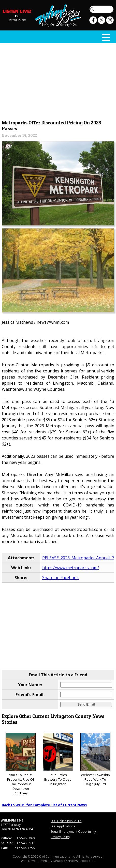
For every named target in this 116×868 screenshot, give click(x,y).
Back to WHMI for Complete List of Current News (44, 805)
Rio (17, 16)
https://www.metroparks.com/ (71, 568)
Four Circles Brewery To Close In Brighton (58, 760)
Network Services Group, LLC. (74, 861)
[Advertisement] (58, 80)
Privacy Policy (60, 837)
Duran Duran (17, 20)
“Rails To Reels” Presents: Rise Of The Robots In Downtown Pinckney (21, 764)
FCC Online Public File (66, 821)
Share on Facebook (61, 578)
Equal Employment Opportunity (73, 832)
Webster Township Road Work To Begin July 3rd (95, 760)
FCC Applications (63, 826)
